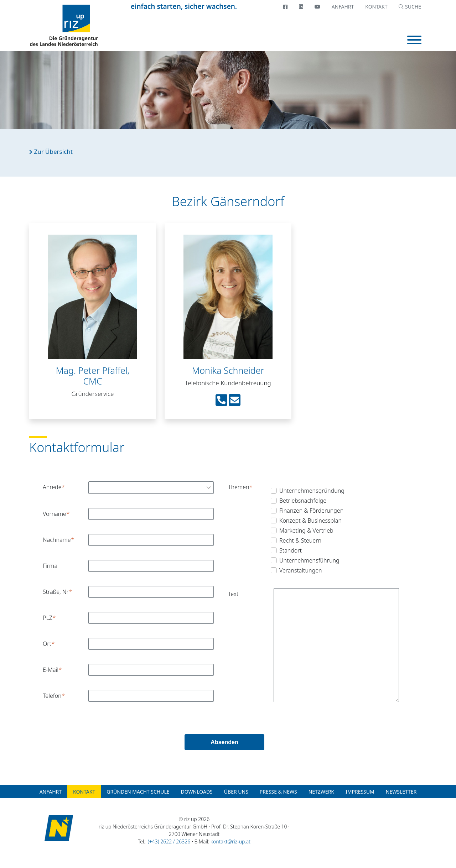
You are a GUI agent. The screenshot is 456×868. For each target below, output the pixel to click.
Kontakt (376, 7)
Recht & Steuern (300, 540)
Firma (50, 566)
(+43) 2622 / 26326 (169, 841)
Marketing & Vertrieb (306, 530)
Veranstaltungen (301, 570)
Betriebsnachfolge (303, 501)
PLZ (48, 618)
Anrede (52, 487)
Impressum (360, 792)
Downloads (197, 792)
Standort (291, 550)
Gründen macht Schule (138, 792)
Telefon (52, 696)
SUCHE (410, 7)
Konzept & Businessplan (310, 521)
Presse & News (278, 792)
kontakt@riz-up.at (230, 841)
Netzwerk (321, 792)
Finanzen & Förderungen (311, 511)
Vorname (55, 514)
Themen (239, 487)
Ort (47, 644)
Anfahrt (343, 7)
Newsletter (401, 792)
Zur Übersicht (51, 151)
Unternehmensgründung (312, 491)
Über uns (236, 792)
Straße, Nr (56, 592)
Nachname (57, 540)
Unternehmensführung (309, 560)
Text (233, 594)
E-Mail (51, 670)
